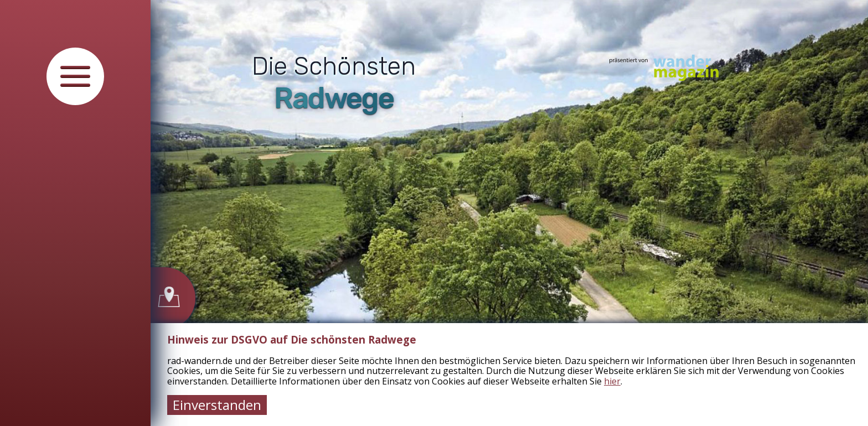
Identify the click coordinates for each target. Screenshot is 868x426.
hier (612, 381)
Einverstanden (217, 405)
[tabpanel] (509, 213)
